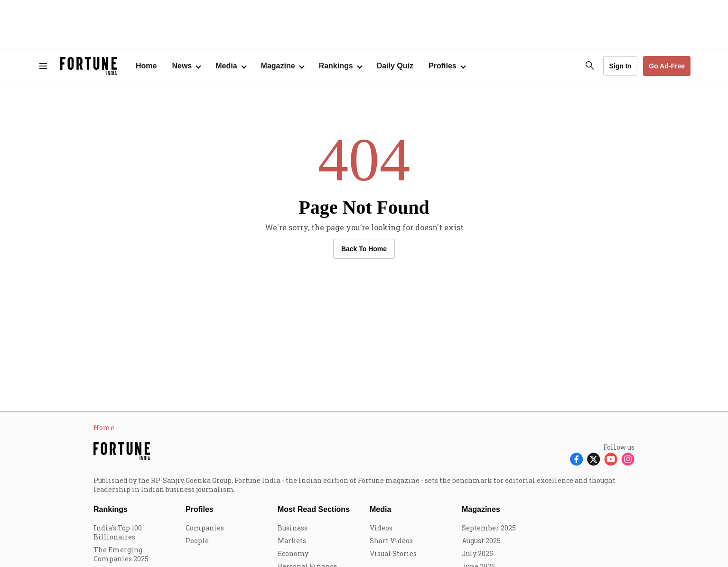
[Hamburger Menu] (43, 66)
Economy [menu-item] (293, 553)
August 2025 (481, 541)
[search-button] (590, 66)
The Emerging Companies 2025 (121, 554)
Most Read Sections (314, 509)
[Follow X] (594, 459)
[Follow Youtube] (611, 459)
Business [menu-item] (293, 528)
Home (146, 66)
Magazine (278, 66)
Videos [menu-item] (381, 528)
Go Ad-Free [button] (667, 66)
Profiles (200, 509)
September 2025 (489, 528)
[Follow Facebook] (577, 459)
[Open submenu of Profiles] (447, 66)
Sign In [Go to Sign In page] (621, 66)
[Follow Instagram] (628, 459)
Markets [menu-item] (292, 541)
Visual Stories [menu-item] (393, 553)
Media (380, 509)
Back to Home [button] (364, 249)
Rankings (336, 66)
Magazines (481, 509)
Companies (205, 528)
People (197, 541)
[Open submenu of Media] (230, 66)
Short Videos (391, 541)
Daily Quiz (395, 66)
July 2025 (477, 553)
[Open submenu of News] (186, 66)
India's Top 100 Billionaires (118, 532)
